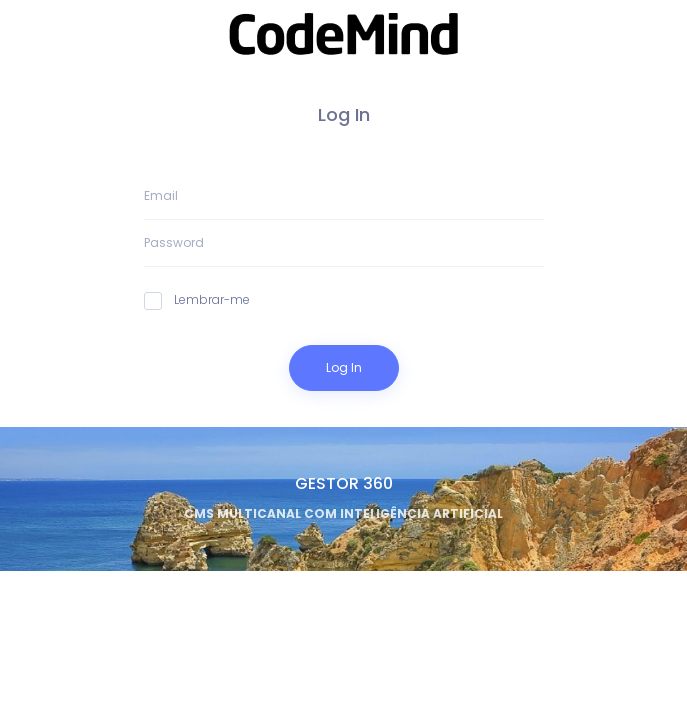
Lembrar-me (197, 300)
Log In (344, 367)
